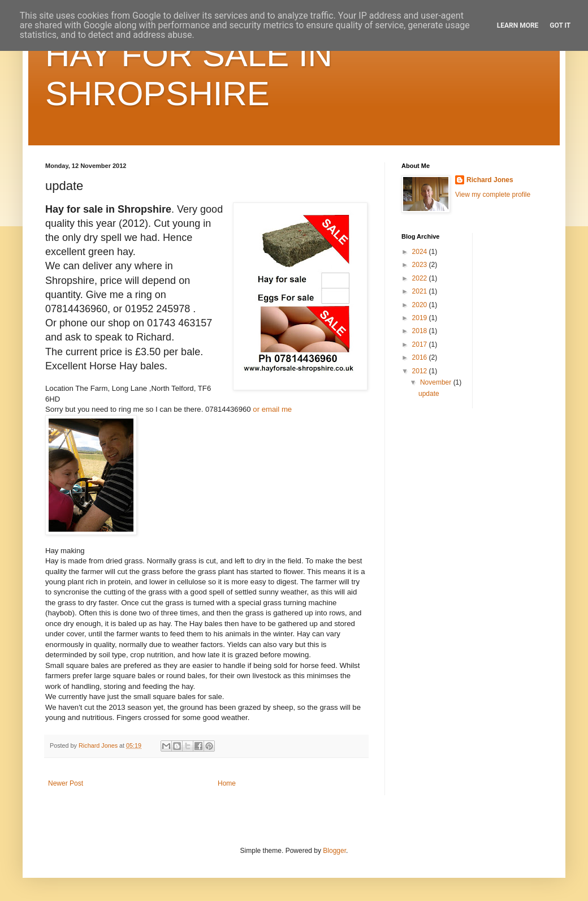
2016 (421, 357)
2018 (421, 331)
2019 (421, 318)
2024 (421, 252)
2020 (421, 305)
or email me (272, 409)
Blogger (334, 851)
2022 (421, 278)
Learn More (518, 25)
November (437, 382)
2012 (421, 371)
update (429, 394)
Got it (560, 25)
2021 (421, 291)
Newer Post (66, 783)
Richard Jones (490, 180)
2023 (421, 265)
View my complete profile (493, 195)
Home (227, 783)
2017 (421, 344)
